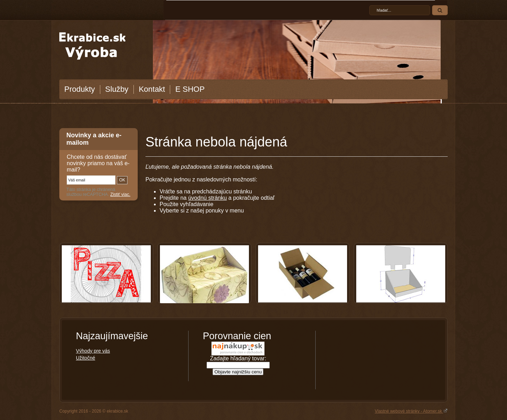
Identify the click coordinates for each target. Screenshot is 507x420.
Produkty (80, 89)
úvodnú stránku (207, 198)
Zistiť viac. (120, 194)
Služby (117, 89)
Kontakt (152, 89)
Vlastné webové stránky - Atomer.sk (411, 411)
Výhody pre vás (93, 351)
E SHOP (190, 89)
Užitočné (85, 358)
